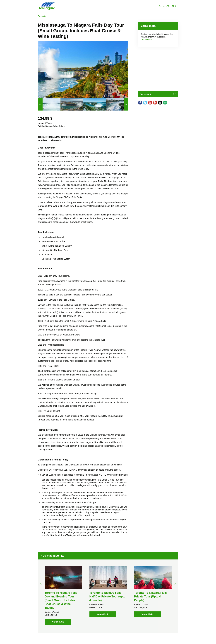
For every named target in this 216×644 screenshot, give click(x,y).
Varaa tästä (58, 622)
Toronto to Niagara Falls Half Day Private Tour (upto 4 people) (107, 597)
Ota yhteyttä (146, 40)
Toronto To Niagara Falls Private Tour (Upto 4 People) (150, 597)
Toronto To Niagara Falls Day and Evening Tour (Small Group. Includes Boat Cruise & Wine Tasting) (61, 600)
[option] (49, 104)
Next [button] (175, 584)
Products (42, 16)
